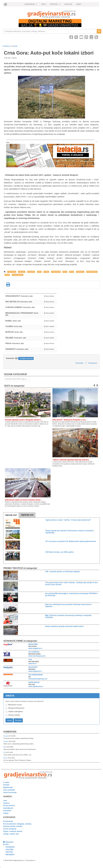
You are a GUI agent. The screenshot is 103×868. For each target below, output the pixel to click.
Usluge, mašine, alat (11, 834)
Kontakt (6, 785)
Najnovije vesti (11, 515)
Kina (39, 272)
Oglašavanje (8, 787)
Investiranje (56, 272)
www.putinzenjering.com (38, 679)
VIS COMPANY (34, 652)
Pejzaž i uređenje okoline (13, 831)
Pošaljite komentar (26, 358)
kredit (7, 275)
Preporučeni (93, 363)
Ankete (6, 813)
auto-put (22, 272)
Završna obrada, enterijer (13, 826)
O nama (6, 782)
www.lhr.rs (32, 664)
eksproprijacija (18, 275)
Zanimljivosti (8, 808)
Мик (5, 747)
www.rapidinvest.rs (36, 686)
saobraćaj (80, 272)
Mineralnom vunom (15, 705)
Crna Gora (12, 272)
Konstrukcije (8, 821)
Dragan (6, 736)
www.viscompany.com (37, 656)
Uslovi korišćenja (10, 792)
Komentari (10, 732)
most (72, 272)
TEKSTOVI (56, 5)
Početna (7, 46)
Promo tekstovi (9, 806)
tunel (65, 272)
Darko (6, 758)
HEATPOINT (33, 667)
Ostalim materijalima (15, 712)
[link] (51, 14)
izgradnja (31, 272)
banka (46, 272)
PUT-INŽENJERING (36, 675)
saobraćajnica (92, 272)
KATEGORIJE (31, 5)
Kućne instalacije (10, 829)
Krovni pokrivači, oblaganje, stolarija (17, 824)
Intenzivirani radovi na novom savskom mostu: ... (24, 500)
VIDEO (79, 4)
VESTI (44, 4)
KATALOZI (68, 4)
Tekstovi (6, 803)
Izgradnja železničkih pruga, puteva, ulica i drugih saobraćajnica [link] (18, 379)
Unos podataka (9, 790)
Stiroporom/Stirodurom (16, 708)
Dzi (5, 752)
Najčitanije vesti (27, 515)
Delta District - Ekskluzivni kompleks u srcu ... (70, 420)
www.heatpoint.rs (35, 671)
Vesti (15, 46)
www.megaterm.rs (35, 648)
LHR (30, 660)
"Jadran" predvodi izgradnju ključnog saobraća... (71, 460)
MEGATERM (33, 644)
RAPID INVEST (34, 682)
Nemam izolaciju (14, 715)
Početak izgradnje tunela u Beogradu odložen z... (24, 420)
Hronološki (79, 363)
